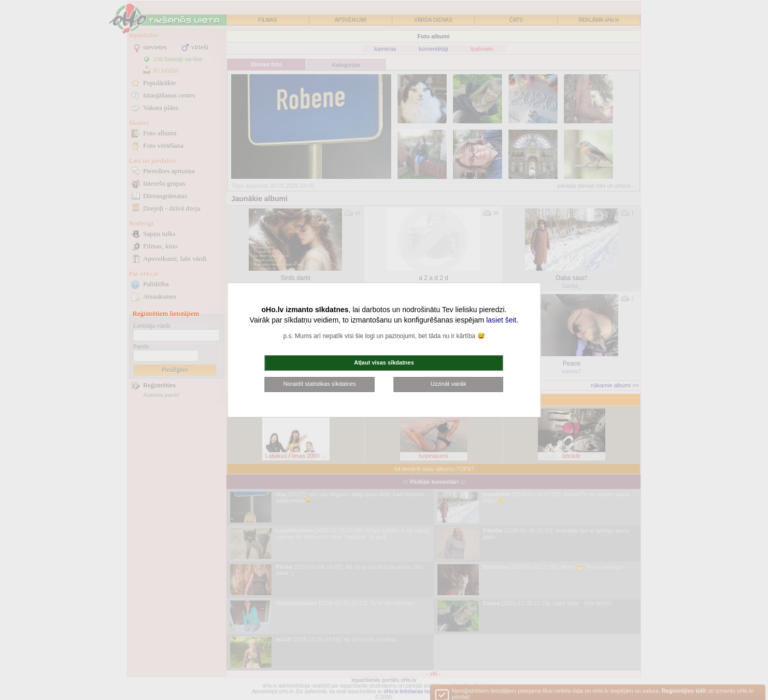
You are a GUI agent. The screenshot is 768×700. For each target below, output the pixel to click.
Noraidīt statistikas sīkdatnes (320, 384)
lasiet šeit (501, 320)
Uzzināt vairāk (449, 384)
